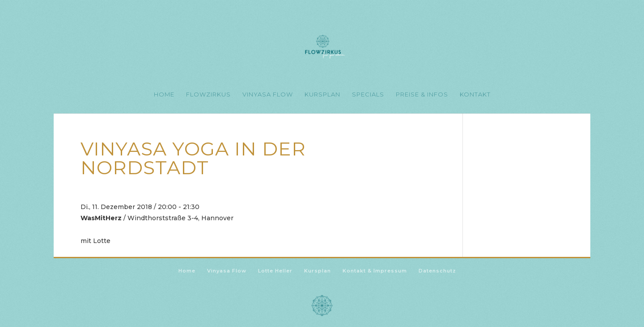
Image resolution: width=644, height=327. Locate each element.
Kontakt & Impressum (375, 271)
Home (164, 94)
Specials (368, 94)
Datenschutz (437, 271)
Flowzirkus (208, 94)
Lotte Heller (275, 271)
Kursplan (322, 94)
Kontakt (475, 94)
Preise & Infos (422, 94)
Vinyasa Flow (268, 94)
